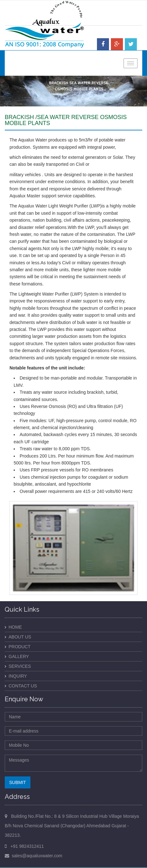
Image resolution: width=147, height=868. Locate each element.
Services (20, 666)
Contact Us (23, 686)
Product (19, 647)
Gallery (19, 656)
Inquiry (18, 676)
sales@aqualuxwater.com (37, 856)
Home (15, 627)
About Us (20, 637)
